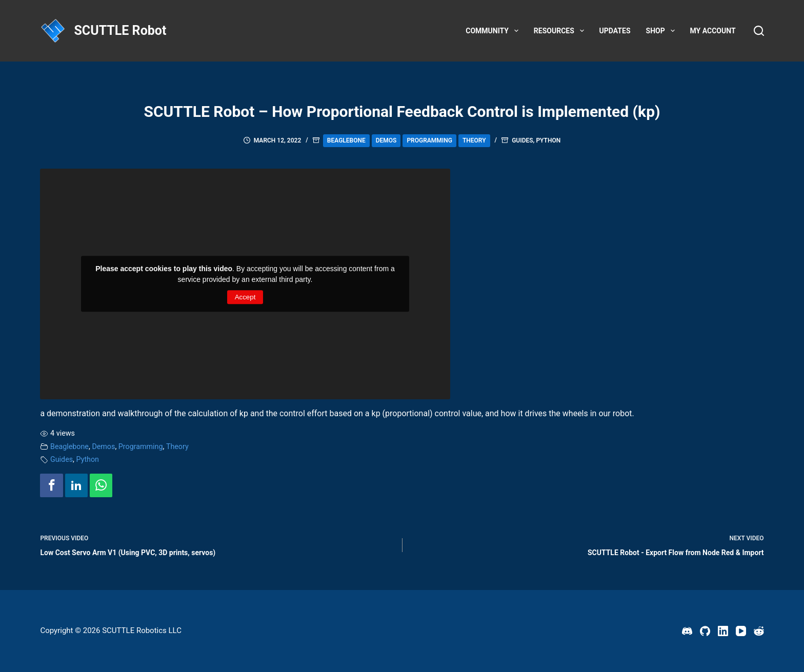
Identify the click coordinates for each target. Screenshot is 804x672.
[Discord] (687, 631)
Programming (429, 140)
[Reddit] (759, 631)
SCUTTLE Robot (120, 30)
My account (713, 31)
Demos (386, 140)
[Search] (759, 31)
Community (494, 31)
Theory (474, 140)
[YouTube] (741, 631)
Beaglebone (346, 140)
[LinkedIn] (723, 631)
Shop (662, 31)
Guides (522, 140)
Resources (561, 31)
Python (548, 140)
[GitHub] (705, 631)
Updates (615, 31)
